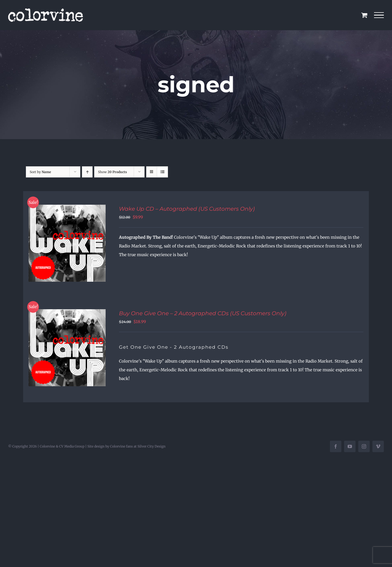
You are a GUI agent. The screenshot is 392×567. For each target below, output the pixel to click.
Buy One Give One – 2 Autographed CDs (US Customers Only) (203, 313)
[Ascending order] (87, 172)
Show (112, 172)
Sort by (40, 172)
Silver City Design (151, 446)
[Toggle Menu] (379, 15)
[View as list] (162, 172)
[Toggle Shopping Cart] (364, 15)
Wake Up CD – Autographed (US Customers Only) (187, 209)
